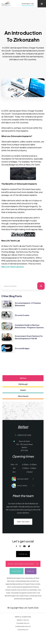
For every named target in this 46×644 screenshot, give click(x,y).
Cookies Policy (23, 623)
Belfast (23, 427)
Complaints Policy (23, 626)
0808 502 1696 (24, 435)
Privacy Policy (23, 620)
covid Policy (23, 630)
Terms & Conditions (23, 617)
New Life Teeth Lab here (13, 267)
